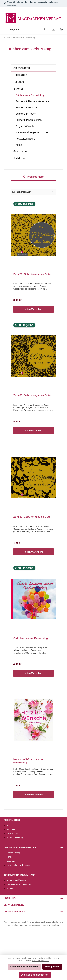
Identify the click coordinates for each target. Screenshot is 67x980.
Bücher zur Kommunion (29, 120)
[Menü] (12, 29)
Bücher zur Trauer (26, 114)
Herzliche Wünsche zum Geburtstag (28, 761)
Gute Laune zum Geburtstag (31, 638)
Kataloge (19, 158)
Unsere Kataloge (14, 853)
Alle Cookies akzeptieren (35, 975)
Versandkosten (53, 922)
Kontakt (10, 888)
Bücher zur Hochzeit (27, 108)
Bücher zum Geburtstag (30, 95)
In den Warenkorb (34, 309)
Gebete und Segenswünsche (32, 132)
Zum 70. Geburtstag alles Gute (32, 274)
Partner (10, 857)
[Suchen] (46, 29)
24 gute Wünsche (25, 126)
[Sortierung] (33, 192)
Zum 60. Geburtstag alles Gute (32, 395)
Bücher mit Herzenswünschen (32, 101)
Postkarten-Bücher (26, 139)
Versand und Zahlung (16, 880)
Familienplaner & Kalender (18, 865)
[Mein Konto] (54, 29)
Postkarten (20, 75)
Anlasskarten (22, 68)
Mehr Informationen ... (41, 961)
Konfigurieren (52, 967)
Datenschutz (12, 833)
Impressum (12, 829)
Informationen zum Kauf (19, 875)
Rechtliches (12, 820)
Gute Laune (21, 151)
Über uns (11, 861)
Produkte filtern (34, 177)
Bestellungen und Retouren (19, 884)
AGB (9, 825)
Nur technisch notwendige (24, 967)
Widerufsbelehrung (15, 837)
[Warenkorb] (61, 29)
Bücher (18, 89)
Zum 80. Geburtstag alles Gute (32, 517)
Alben (19, 145)
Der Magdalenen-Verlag (20, 847)
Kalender (19, 82)
